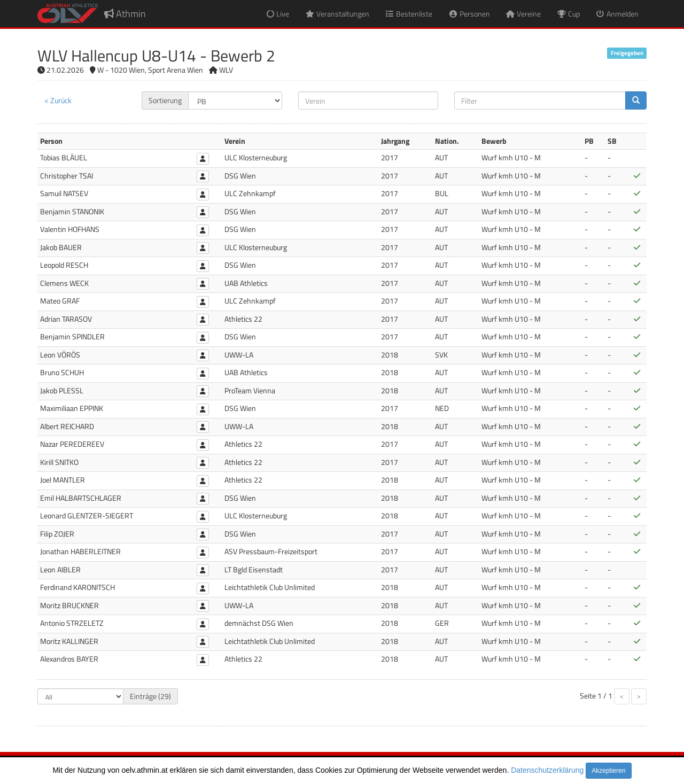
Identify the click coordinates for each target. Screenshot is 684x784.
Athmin (125, 14)
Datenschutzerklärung (547, 770)
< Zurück (58, 100)
